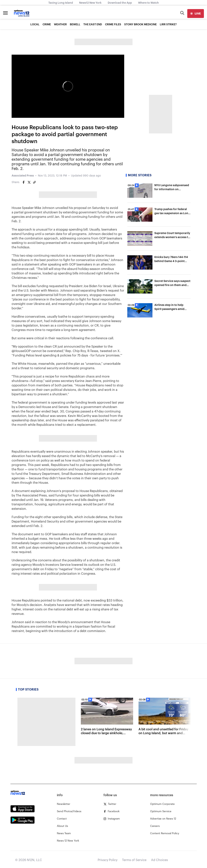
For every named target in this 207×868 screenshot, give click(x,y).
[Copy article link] (34, 182)
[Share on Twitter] (29, 182)
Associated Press (23, 176)
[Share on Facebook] (24, 182)
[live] (196, 14)
